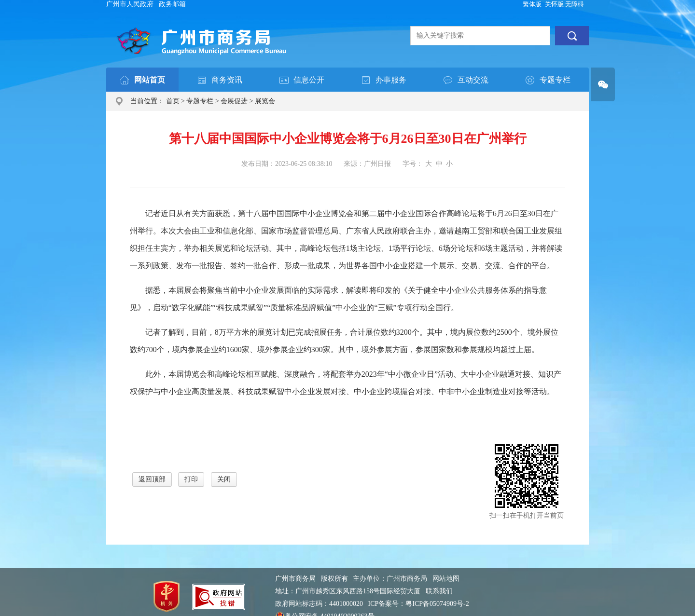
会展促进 (234, 101)
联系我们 (439, 591)
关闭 (224, 479)
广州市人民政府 (130, 4)
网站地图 (446, 579)
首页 (173, 101)
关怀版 (554, 4)
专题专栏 (200, 101)
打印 (191, 479)
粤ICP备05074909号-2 (437, 604)
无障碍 (575, 4)
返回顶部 (152, 479)
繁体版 (532, 4)
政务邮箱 (172, 4)
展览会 (265, 101)
